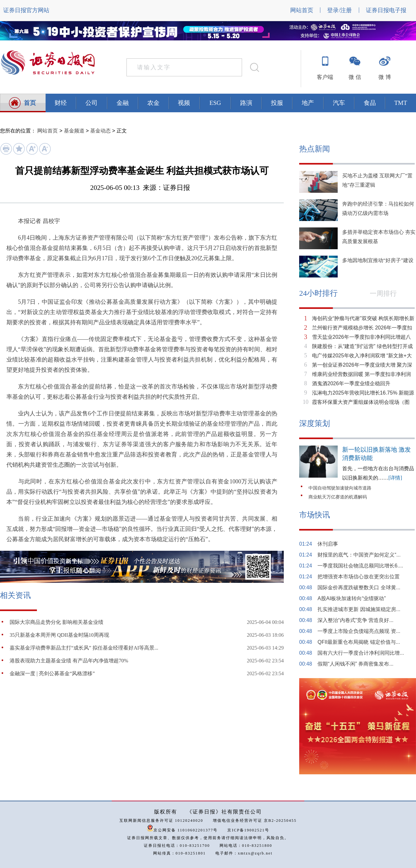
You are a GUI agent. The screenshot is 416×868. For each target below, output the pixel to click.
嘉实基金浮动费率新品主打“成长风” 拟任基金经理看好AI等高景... (84, 648)
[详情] (395, 478)
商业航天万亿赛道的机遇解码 (338, 497)
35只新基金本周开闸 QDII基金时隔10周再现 (59, 635)
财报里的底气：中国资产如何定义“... (359, 555)
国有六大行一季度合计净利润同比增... (361, 653)
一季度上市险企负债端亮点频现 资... (359, 631)
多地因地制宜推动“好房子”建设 (378, 260)
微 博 (385, 77)
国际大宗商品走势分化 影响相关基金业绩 (56, 622)
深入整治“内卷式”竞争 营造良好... (355, 620)
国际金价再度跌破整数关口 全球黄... (359, 587)
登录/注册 (339, 10)
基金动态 (100, 131)
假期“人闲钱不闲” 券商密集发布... (355, 664)
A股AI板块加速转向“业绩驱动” (351, 598)
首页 (30, 103)
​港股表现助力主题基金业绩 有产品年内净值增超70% (69, 661)
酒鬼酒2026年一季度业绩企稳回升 (351, 383)
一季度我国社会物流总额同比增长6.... (360, 566)
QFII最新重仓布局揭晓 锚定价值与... (359, 642)
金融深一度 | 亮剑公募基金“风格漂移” (52, 673)
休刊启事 (328, 544)
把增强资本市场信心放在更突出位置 (359, 577)
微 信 (355, 77)
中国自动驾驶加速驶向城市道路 (340, 488)
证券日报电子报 (386, 10)
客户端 (325, 77)
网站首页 (302, 10)
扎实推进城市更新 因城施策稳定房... (359, 609)
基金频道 (74, 131)
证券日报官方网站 (26, 10)
